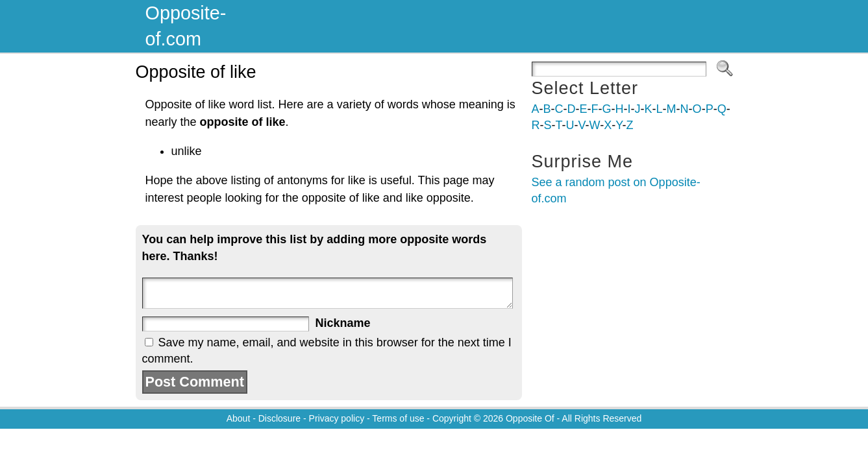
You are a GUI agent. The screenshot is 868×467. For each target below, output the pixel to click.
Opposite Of (530, 418)
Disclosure (279, 418)
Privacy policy (337, 418)
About (239, 418)
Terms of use (398, 418)
